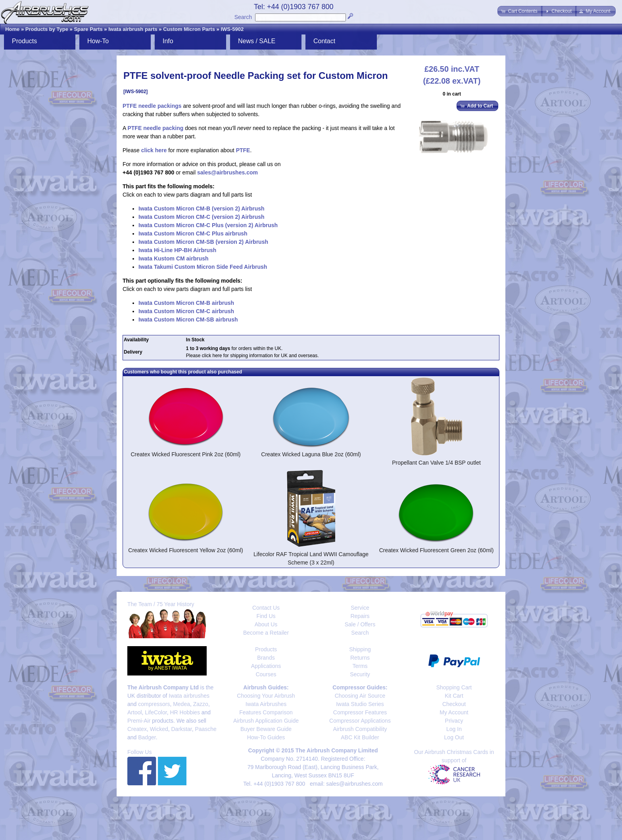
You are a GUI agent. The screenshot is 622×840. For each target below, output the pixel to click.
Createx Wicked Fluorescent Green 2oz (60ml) (437, 550)
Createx (137, 729)
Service (360, 608)
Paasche (205, 729)
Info (168, 41)
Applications (266, 666)
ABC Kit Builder (360, 737)
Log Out (454, 737)
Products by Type (47, 29)
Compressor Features (360, 712)
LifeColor (156, 712)
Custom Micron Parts (189, 29)
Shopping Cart (454, 687)
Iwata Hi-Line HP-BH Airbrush (177, 250)
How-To (98, 41)
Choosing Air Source (360, 696)
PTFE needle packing (155, 128)
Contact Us (266, 608)
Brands (266, 658)
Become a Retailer (266, 633)
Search (243, 17)
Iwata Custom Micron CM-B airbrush (186, 303)
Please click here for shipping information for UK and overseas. (252, 356)
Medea (181, 704)
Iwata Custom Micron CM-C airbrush (186, 311)
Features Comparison (266, 712)
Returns (360, 658)
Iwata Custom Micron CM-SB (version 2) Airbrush (203, 242)
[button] (520, 11)
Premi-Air (139, 721)
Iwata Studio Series (360, 704)
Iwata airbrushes (189, 696)
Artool (135, 712)
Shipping (360, 649)
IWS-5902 (232, 29)
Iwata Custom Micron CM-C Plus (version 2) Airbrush (208, 225)
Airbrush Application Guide (266, 721)
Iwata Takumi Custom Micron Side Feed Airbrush (203, 267)
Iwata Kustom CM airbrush (174, 258)
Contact (324, 41)
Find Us (266, 616)
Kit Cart (454, 696)
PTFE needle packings (152, 106)
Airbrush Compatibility (360, 729)
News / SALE (257, 41)
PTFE (243, 150)
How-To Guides (266, 737)
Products (24, 41)
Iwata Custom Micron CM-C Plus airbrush (193, 233)
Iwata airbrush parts (133, 29)
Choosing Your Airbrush (266, 696)
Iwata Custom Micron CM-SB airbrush (188, 320)
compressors (154, 704)
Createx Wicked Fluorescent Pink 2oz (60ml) (186, 454)
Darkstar (182, 729)
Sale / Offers (360, 624)
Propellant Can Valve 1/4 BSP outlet (436, 463)
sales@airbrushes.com (227, 172)
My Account (454, 712)
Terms (360, 666)
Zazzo (201, 704)
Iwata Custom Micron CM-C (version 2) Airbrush (202, 217)
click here (154, 150)
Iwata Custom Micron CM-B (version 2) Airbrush (202, 209)
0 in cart (452, 94)
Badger (147, 737)
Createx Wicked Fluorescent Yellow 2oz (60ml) (185, 550)
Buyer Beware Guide (266, 729)
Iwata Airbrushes (266, 704)
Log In (454, 729)
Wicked (159, 729)
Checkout (454, 704)
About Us (266, 624)
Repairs (360, 616)
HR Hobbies (185, 712)
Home (12, 29)
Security (360, 674)
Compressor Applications (360, 721)
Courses (266, 674)
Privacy (454, 721)
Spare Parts (88, 29)
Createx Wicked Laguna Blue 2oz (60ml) (311, 454)
